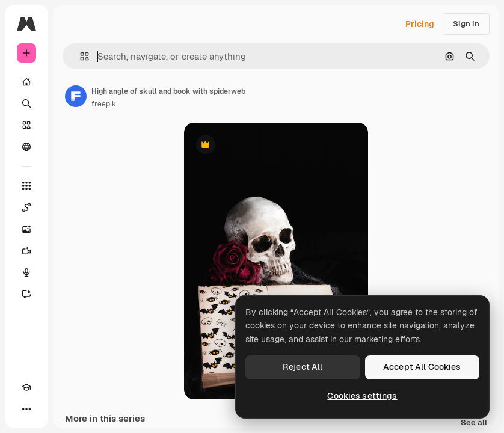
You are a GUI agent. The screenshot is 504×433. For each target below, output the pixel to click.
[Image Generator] (26, 229)
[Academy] (26, 387)
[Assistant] (26, 294)
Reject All (303, 367)
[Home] (26, 82)
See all (474, 423)
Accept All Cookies (422, 367)
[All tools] (26, 186)
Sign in (466, 24)
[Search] (26, 103)
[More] (26, 409)
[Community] (26, 147)
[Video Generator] (26, 251)
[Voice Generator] (26, 272)
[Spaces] (26, 207)
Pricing (420, 24)
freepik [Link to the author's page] (104, 104)
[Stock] (26, 125)
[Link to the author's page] (76, 96)
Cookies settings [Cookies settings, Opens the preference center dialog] (362, 396)
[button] (80, 56)
